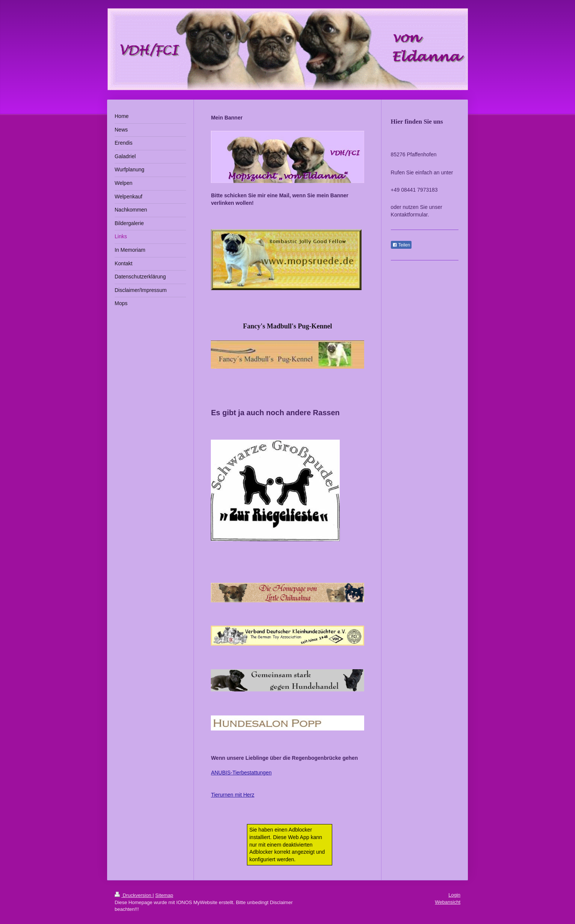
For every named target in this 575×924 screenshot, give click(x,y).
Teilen (401, 245)
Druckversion (134, 895)
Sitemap (164, 895)
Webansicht (448, 902)
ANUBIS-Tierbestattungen (241, 773)
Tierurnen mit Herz (232, 795)
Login (454, 895)
